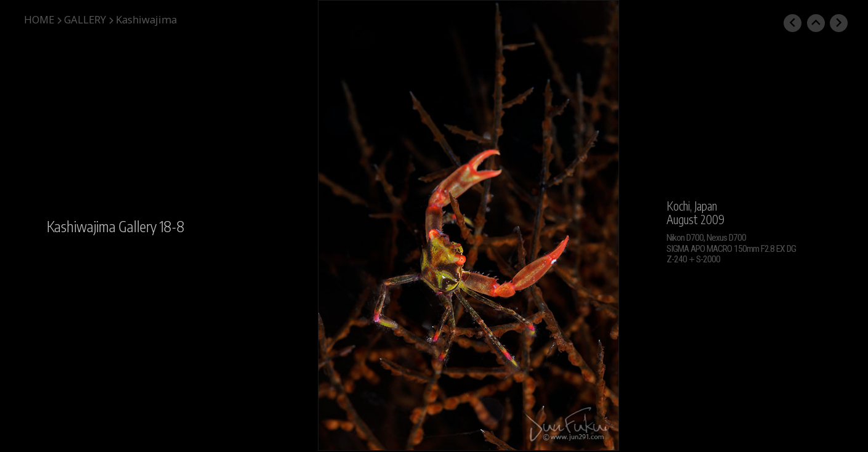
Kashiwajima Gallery (102, 226)
